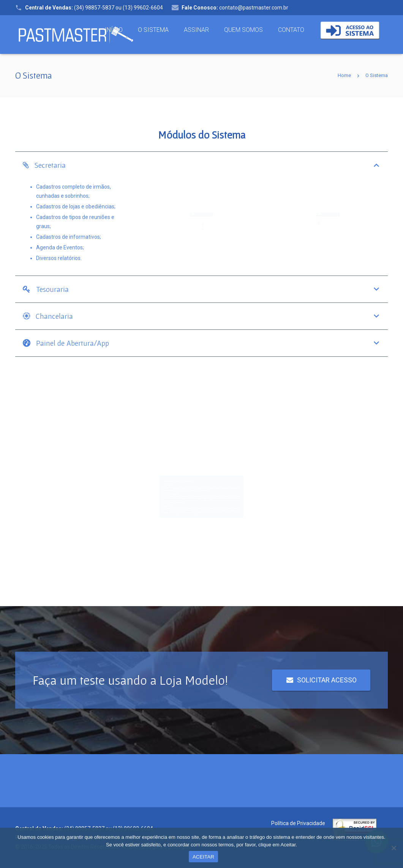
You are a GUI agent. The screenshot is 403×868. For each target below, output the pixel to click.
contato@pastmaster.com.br (235, 8)
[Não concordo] (394, 848)
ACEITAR (203, 857)
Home (344, 75)
